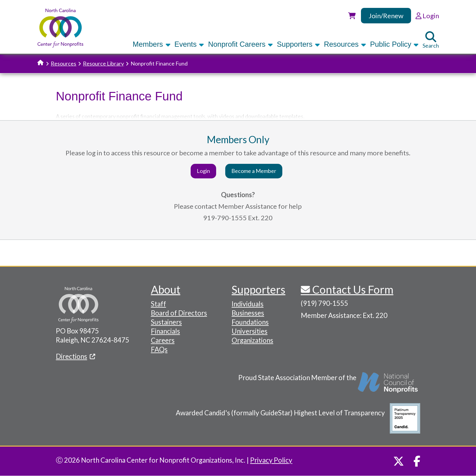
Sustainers (166, 322)
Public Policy (394, 44)
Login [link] (427, 16)
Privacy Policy (271, 460)
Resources (345, 44)
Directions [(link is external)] (76, 356)
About (166, 289)
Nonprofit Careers (240, 44)
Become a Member (254, 171)
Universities (250, 331)
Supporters (298, 44)
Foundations (250, 322)
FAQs (159, 349)
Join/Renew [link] (386, 16)
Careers (163, 340)
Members (151, 44)
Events (189, 44)
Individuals (248, 304)
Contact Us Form (352, 289)
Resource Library (103, 63)
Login (203, 171)
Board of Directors (179, 313)
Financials (165, 331)
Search (431, 40)
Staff (158, 304)
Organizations (252, 340)
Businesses (248, 313)
